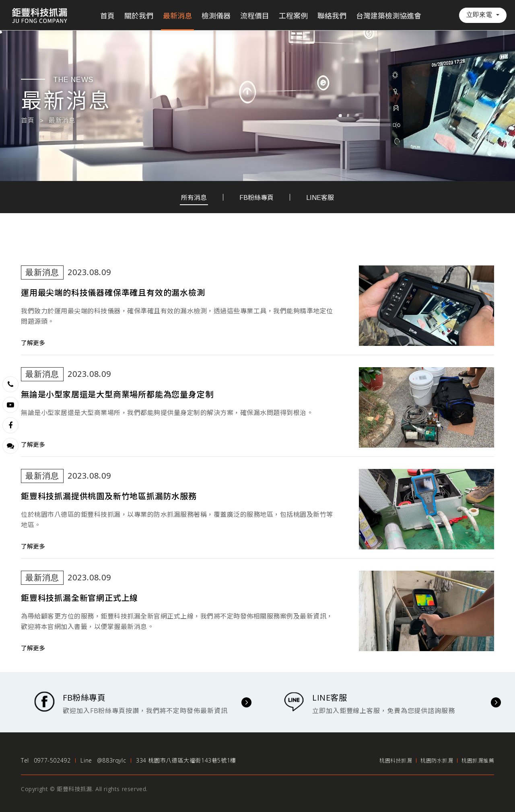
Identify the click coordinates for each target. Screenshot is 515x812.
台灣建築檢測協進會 (389, 16)
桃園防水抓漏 (437, 761)
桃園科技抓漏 (396, 761)
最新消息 (177, 16)
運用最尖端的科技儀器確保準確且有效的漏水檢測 (113, 293)
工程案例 (293, 16)
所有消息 (194, 198)
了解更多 (33, 343)
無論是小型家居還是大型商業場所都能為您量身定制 (117, 395)
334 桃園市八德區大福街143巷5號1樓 (186, 760)
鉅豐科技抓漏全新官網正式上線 (79, 598)
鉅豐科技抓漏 (40, 15)
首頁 (107, 16)
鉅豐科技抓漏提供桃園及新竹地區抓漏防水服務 (109, 496)
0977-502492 (52, 760)
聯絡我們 (332, 16)
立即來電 (479, 15)
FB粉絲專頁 (256, 198)
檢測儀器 (216, 16)
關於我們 (139, 16)
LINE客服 (320, 198)
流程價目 (255, 16)
